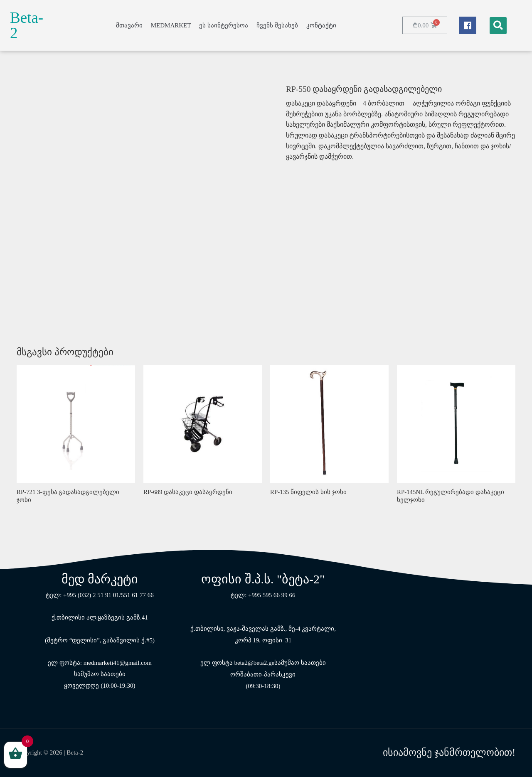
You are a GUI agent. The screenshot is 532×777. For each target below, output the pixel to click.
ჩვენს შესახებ (277, 25)
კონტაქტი (321, 25)
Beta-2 (27, 25)
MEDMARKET (171, 25)
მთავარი (129, 25)
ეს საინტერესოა (224, 25)
